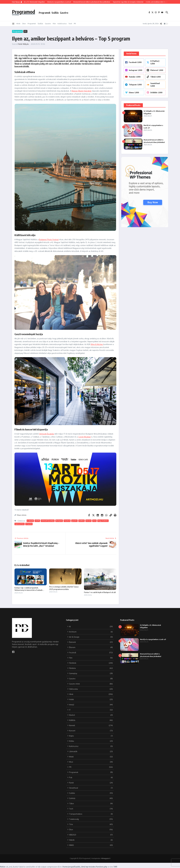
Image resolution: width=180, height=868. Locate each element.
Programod (24, 12)
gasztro (74, 521)
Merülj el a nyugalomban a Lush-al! (153, 639)
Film (54, 24)
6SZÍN (37, 521)
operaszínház (20, 524)
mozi (94, 521)
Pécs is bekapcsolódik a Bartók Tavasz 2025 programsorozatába (64, 588)
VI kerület (29, 524)
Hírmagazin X (106, 858)
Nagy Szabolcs (103, 521)
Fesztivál (67, 521)
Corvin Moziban (85, 437)
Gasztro (64, 13)
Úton (24, 24)
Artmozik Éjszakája (47, 434)
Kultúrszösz (62, 24)
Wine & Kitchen (97, 344)
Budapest (59, 521)
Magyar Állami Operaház (82, 91)
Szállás (55, 13)
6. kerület (30, 521)
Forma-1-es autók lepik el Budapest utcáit (100, 592)
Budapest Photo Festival (49, 239)
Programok (45, 13)
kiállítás (82, 521)
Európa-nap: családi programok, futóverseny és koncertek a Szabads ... (29, 589)
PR (75, 24)
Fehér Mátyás (23, 44)
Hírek (18, 24)
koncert (88, 521)
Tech (70, 24)
